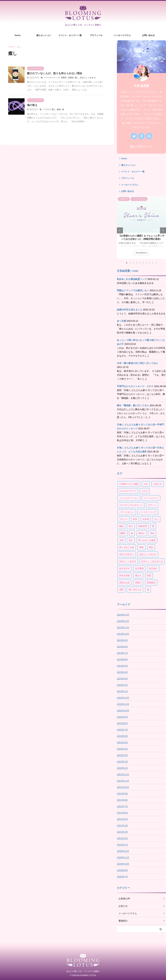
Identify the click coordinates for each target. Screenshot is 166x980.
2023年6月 (122, 659)
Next (163, 230)
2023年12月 (123, 621)
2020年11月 (123, 857)
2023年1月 (122, 691)
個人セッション (44, 35)
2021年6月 (122, 813)
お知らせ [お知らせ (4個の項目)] (157, 484)
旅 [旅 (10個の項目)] (132, 533)
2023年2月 (122, 685)
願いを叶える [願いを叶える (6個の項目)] (135, 590)
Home (18, 35)
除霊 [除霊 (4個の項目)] (149, 576)
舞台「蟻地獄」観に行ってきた (133, 405)
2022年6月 (122, 736)
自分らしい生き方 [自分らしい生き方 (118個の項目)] (148, 554)
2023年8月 (122, 647)
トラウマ (47, 109)
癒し (77, 78)
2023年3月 (122, 679)
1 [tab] (127, 263)
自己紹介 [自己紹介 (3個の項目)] (153, 568)
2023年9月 (122, 640)
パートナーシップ (52, 78)
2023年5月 (122, 666)
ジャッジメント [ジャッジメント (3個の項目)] (151, 498)
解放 (59, 109)
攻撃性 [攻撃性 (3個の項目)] (122, 533)
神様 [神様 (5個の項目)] (141, 547)
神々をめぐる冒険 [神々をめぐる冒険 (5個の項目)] (147, 540)
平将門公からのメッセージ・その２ (135, 386)
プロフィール (96, 35)
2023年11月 (123, 628)
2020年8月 (122, 870)
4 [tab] (137, 263)
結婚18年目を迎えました (130, 310)
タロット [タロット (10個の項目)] (152, 505)
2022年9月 (122, 717)
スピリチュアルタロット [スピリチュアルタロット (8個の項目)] (131, 505)
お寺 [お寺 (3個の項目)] (146, 484)
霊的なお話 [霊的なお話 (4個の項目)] (124, 583)
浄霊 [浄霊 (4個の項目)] (121, 540)
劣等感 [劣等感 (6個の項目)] (146, 519)
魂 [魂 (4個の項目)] (148, 590)
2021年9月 (122, 794)
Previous (120, 230)
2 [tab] (130, 263)
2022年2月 (122, 762)
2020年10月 (123, 864)
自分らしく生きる (88, 78)
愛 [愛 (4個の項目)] (153, 526)
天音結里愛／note (128, 271)
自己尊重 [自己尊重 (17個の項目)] (139, 568)
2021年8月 (122, 800)
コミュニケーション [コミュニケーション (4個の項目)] (129, 498)
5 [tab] (140, 263)
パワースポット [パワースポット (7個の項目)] (127, 512)
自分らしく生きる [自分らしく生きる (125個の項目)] (128, 561)
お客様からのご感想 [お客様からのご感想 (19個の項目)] (129, 484)
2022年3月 (122, 755)
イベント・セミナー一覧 (70, 35)
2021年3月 (122, 832)
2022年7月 (122, 730)
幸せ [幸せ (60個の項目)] (131, 526)
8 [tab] (150, 263)
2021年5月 (122, 819)
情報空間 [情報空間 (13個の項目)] (143, 526)
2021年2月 (122, 838)
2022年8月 (122, 723)
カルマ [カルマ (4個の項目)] (145, 491)
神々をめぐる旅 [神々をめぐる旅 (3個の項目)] (127, 547)
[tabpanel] (141, 228)
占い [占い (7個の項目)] (156, 519)
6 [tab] (143, 263)
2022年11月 (123, 704)
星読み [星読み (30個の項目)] (142, 533)
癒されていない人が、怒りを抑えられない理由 (55, 73)
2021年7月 (122, 806)
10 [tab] (156, 263)
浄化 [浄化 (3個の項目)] (152, 533)
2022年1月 (122, 768)
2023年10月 (123, 634)
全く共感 (121, 321)
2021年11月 (123, 781)
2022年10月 (123, 711)
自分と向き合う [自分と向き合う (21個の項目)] (127, 554)
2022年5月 (122, 742)
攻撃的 (71, 78)
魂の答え (32, 105)
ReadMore (141, 253)
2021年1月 (122, 845)
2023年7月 (122, 653)
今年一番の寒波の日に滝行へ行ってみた (138, 363)
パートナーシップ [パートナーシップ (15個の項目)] (148, 512)
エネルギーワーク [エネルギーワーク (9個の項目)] (128, 491)
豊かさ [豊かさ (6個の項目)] (138, 576)
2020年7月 (122, 877)
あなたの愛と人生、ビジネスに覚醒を (83, 971)
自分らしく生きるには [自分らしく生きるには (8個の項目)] (152, 561)
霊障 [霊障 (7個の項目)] (121, 590)
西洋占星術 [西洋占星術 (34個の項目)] (124, 576)
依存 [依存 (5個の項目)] (135, 519)
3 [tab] (133, 263)
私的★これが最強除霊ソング (132, 279)
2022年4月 (122, 749)
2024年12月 (123, 615)
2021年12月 (123, 774)
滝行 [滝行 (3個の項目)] (131, 540)
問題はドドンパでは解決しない (133, 290)
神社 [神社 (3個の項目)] (151, 547)
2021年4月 (122, 826)
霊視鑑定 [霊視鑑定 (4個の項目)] (151, 583)
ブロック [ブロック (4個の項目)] (123, 519)
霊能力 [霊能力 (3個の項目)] (138, 583)
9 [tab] (153, 263)
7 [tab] (146, 263)
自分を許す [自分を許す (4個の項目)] (124, 568)
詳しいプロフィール (142, 147)
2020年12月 (123, 851)
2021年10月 (123, 787)
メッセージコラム (122, 35)
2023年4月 (122, 672)
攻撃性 (64, 78)
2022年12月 (123, 698)
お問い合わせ (148, 35)
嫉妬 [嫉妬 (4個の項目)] (121, 526)
